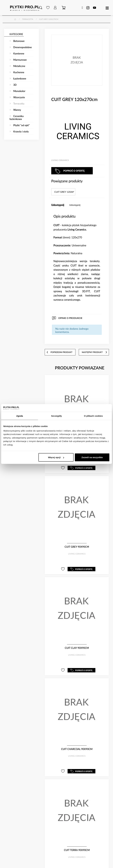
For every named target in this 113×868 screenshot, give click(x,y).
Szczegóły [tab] (56, 416)
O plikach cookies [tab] (93, 416)
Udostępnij (75, 205)
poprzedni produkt (59, 352)
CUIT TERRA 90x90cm (77, 850)
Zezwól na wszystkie (92, 457)
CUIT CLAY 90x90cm (77, 648)
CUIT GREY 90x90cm (77, 547)
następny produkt (95, 352)
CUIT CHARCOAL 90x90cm (77, 749)
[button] (41, 8)
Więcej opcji (56, 457)
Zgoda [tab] (20, 416)
